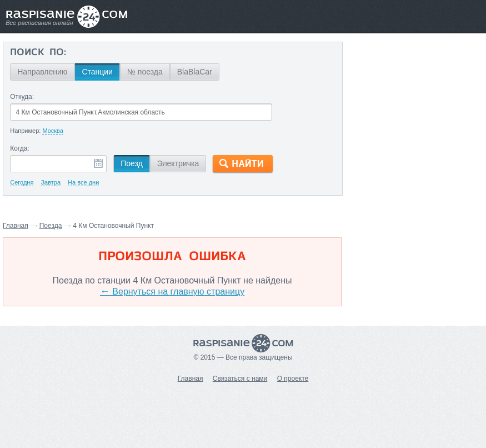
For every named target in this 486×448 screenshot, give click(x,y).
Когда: (20, 148)
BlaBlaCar (195, 72)
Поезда (51, 226)
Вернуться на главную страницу (172, 292)
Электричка (178, 163)
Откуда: (22, 97)
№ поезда (145, 72)
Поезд (132, 163)
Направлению (42, 72)
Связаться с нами (240, 379)
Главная (16, 226)
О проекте (293, 379)
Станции (97, 72)
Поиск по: (38, 53)
